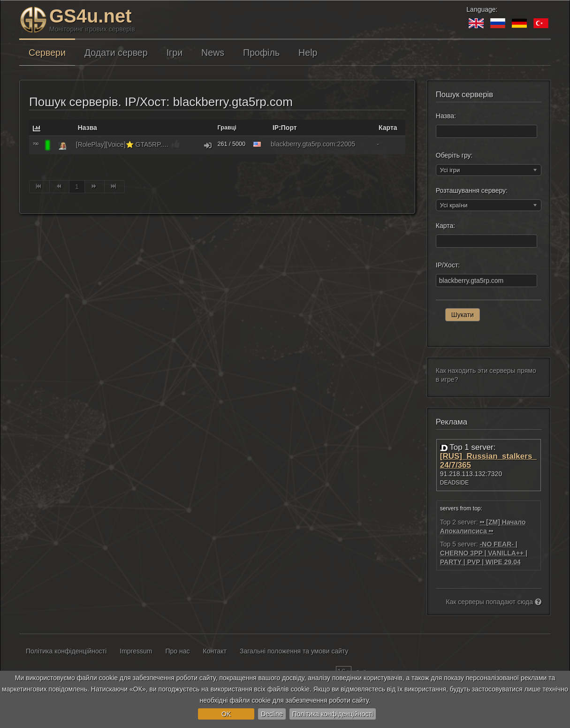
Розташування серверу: (472, 190)
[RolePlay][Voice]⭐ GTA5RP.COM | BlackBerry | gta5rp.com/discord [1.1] (123, 144)
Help (308, 53)
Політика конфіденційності (333, 714)
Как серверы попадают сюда (494, 602)
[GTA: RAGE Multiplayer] (62, 145)
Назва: (446, 116)
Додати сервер (116, 53)
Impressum (136, 651)
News (213, 53)
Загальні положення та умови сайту (294, 651)
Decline (272, 714)
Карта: (445, 226)
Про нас (178, 651)
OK (226, 714)
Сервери (47, 53)
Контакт (215, 651)
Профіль (261, 53)
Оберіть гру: (454, 155)
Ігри (175, 53)
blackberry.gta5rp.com (303, 144)
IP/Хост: (448, 265)
